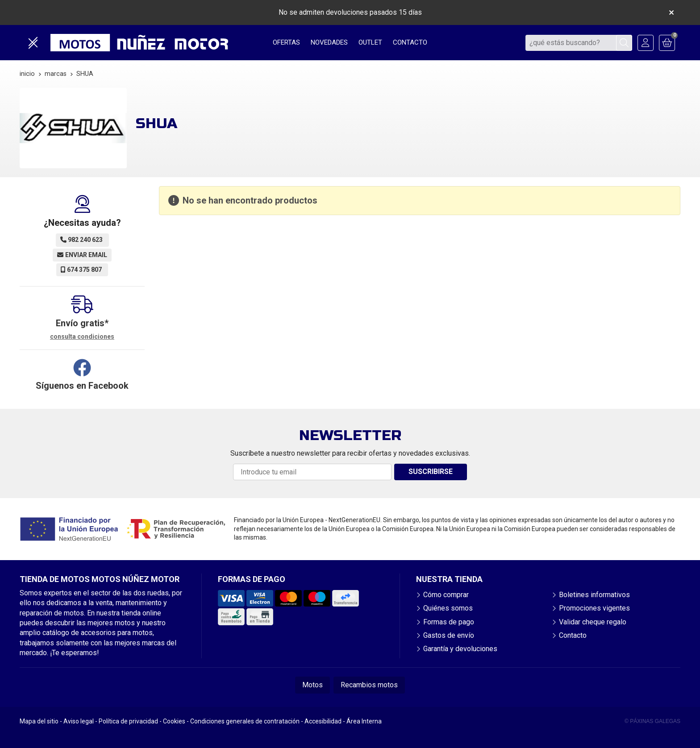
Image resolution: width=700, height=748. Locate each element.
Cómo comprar (446, 595)
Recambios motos (369, 685)
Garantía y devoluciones (460, 649)
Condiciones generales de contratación (245, 721)
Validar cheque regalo (593, 622)
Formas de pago (449, 622)
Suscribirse (431, 472)
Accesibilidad (323, 721)
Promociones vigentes (594, 608)
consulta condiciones (82, 337)
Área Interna (364, 721)
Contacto (573, 635)
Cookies (174, 721)
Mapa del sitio (39, 721)
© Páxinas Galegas (652, 721)
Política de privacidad (128, 721)
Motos (312, 685)
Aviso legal (79, 721)
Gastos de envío (449, 635)
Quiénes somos (448, 608)
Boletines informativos (594, 595)
